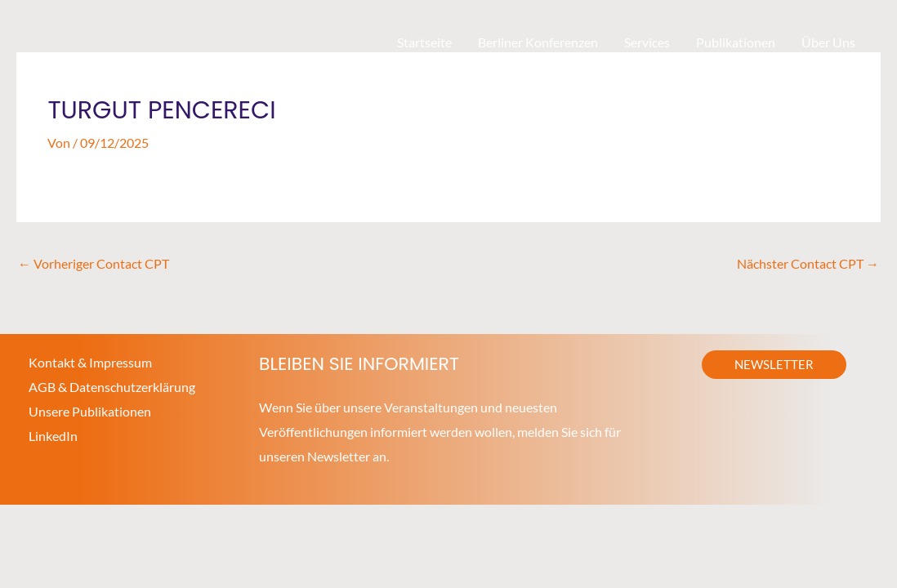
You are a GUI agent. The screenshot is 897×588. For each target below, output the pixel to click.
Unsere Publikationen (90, 411)
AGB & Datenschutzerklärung (112, 387)
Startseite (424, 42)
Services (647, 42)
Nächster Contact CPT (808, 263)
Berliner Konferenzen (538, 42)
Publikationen (736, 42)
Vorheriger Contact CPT (94, 263)
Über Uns (828, 42)
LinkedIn (53, 436)
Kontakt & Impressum (90, 362)
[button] (774, 365)
